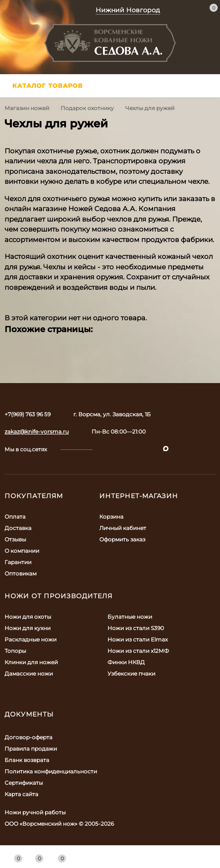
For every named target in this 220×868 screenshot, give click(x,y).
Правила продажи (31, 749)
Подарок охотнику (87, 108)
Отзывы (15, 539)
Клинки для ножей (31, 662)
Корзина (111, 517)
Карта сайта (21, 794)
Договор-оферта (28, 737)
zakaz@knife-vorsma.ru (37, 431)
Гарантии (18, 562)
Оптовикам (20, 573)
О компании (22, 551)
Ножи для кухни (28, 628)
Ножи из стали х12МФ (138, 651)
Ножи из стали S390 (136, 628)
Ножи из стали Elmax (138, 639)
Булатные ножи (130, 617)
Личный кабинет (123, 528)
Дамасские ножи (29, 674)
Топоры (15, 651)
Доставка (18, 528)
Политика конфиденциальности (51, 771)
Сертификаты (24, 783)
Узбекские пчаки (131, 674)
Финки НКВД (126, 662)
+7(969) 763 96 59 (28, 414)
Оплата (15, 517)
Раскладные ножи (31, 639)
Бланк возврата (27, 760)
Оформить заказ (122, 539)
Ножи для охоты (28, 617)
